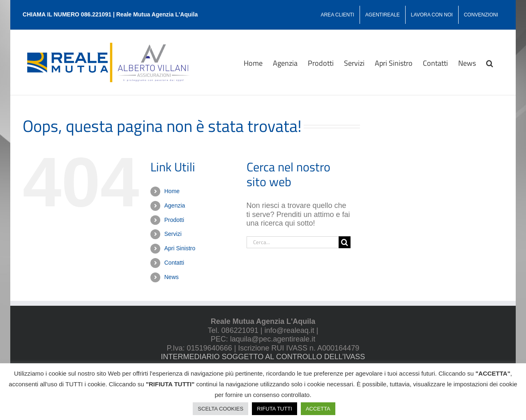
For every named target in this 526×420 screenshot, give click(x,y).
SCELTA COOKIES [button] (220, 409)
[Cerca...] (293, 242)
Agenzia (175, 205)
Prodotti (174, 220)
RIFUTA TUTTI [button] (274, 409)
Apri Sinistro (180, 248)
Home (172, 191)
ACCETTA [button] (318, 409)
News (172, 277)
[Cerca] (345, 242)
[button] (490, 62)
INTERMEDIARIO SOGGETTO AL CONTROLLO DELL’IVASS (263, 357)
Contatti (174, 263)
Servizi (173, 234)
